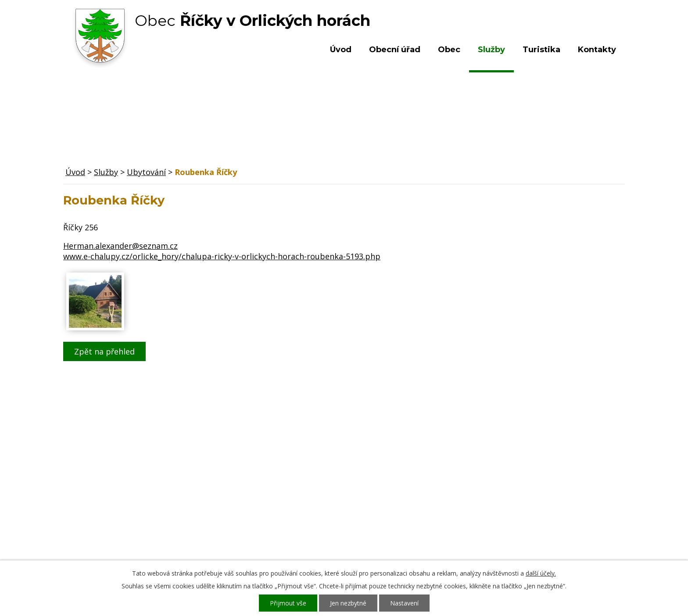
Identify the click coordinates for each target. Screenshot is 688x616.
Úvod (341, 50)
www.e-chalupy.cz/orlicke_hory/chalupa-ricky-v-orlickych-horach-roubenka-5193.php (222, 256)
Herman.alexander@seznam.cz (120, 246)
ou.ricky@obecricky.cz (323, 526)
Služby (491, 50)
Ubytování (146, 172)
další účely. (541, 573)
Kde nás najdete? (530, 491)
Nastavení (404, 603)
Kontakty (597, 50)
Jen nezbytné (348, 603)
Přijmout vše (288, 603)
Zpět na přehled (104, 351)
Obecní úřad (395, 50)
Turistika (541, 50)
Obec (449, 50)
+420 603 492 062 (285, 500)
